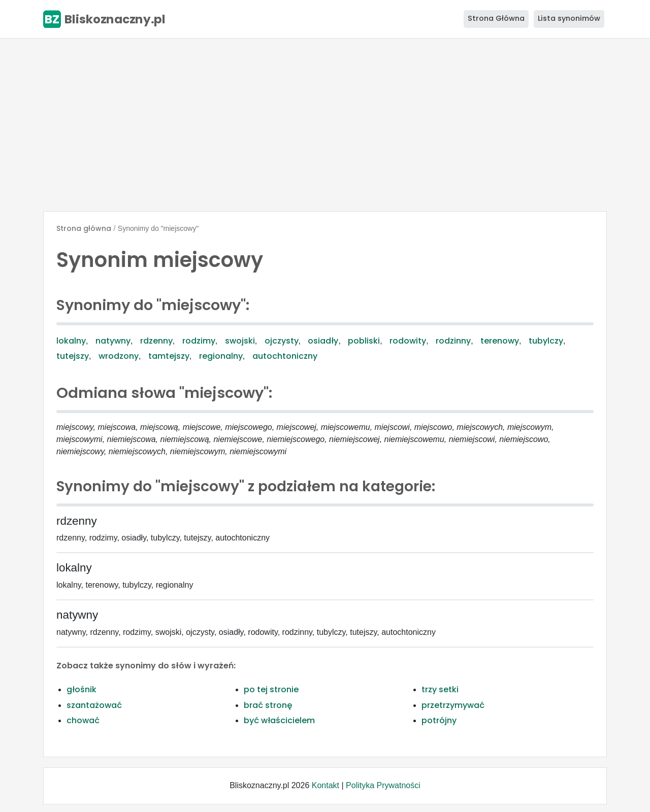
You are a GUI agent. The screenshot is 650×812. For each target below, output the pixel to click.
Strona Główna (496, 18)
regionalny (221, 356)
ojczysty (282, 341)
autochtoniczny (285, 356)
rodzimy (199, 341)
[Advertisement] (325, 125)
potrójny (439, 720)
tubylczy (546, 341)
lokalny (71, 341)
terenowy (500, 341)
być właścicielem (279, 720)
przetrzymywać (453, 705)
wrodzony (119, 356)
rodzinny (453, 341)
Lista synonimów (569, 18)
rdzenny (156, 341)
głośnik (82, 689)
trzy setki (440, 689)
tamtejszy (169, 356)
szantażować (94, 705)
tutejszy (73, 356)
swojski (240, 341)
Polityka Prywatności (383, 785)
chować (83, 720)
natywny (113, 341)
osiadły (323, 341)
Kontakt (326, 785)
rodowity (408, 341)
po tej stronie (271, 689)
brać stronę (268, 705)
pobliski (364, 341)
